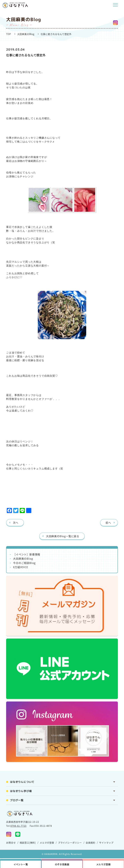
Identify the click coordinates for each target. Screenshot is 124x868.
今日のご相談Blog (24, 563)
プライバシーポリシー (70, 843)
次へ (16, 523)
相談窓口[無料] (28, 843)
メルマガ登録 (47, 843)
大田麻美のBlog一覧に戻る (63, 536)
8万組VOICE (21, 567)
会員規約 (90, 843)
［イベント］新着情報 (27, 554)
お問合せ (11, 843)
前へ (108, 523)
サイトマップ (106, 843)
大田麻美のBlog (26, 34)
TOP (8, 34)
